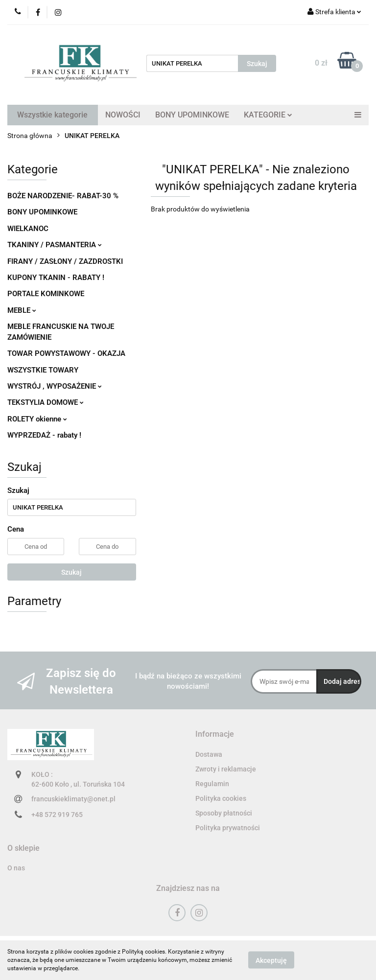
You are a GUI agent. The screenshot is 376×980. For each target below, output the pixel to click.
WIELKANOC (28, 229)
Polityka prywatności (228, 828)
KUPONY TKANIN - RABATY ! (56, 278)
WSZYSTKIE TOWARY (43, 370)
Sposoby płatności (224, 813)
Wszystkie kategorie (52, 115)
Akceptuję (271, 960)
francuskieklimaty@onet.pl (73, 799)
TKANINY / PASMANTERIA (55, 245)
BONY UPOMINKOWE (192, 115)
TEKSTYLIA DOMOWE (46, 402)
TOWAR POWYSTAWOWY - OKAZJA (66, 353)
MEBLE (22, 310)
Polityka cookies (221, 798)
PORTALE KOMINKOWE (46, 294)
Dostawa (209, 754)
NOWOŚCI (123, 115)
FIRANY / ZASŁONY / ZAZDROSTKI (65, 261)
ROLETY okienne (37, 419)
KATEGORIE (268, 115)
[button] (215, 735)
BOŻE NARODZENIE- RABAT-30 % (63, 196)
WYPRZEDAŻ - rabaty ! (44, 435)
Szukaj (71, 572)
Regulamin (212, 784)
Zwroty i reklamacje (226, 769)
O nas (16, 868)
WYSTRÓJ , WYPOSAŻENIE (55, 386)
